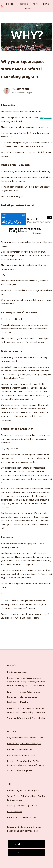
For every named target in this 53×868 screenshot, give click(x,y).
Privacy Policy (38, 718)
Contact (28, 9)
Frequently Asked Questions (20, 750)
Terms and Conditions (18, 718)
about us (22, 672)
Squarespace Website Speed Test (22, 806)
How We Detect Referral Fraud (21, 755)
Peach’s (5, 601)
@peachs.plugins (29, 697)
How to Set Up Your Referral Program (24, 744)
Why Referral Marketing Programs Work (25, 738)
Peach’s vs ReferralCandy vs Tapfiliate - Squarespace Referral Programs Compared (26, 763)
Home (46, 4)
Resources (24, 4)
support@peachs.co (30, 692)
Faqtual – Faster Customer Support (23, 818)
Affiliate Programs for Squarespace (23, 790)
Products (10, 4)
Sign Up (16, 844)
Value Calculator (14, 812)
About (36, 4)
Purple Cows (46, 118)
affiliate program (24, 827)
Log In (16, 853)
